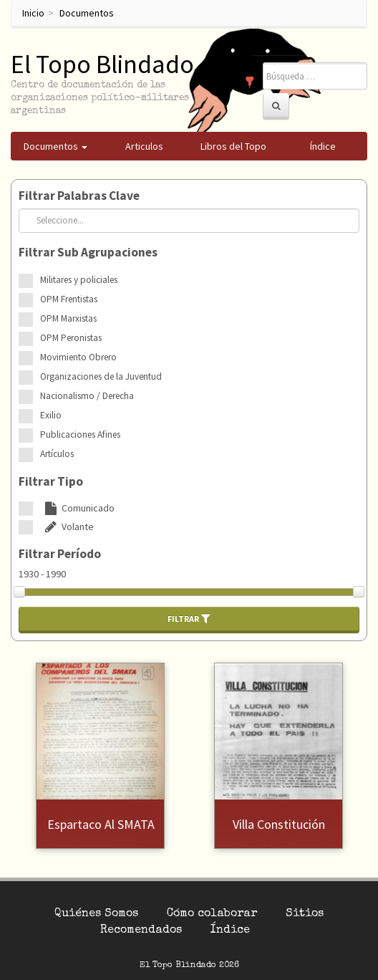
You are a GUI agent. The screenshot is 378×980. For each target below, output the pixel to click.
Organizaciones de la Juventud (101, 376)
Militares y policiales (79, 280)
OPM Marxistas (68, 318)
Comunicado (77, 508)
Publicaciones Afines (80, 434)
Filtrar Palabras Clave (79, 196)
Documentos (87, 13)
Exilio (51, 415)
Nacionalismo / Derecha (87, 396)
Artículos (57, 454)
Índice (230, 931)
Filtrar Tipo (51, 481)
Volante (67, 527)
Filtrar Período (60, 554)
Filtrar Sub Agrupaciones (88, 252)
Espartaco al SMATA (101, 824)
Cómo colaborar (212, 914)
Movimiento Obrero (78, 357)
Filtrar (189, 618)
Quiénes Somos (96, 914)
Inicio (33, 13)
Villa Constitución (279, 824)
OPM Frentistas (69, 299)
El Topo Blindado (102, 64)
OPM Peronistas (71, 338)
